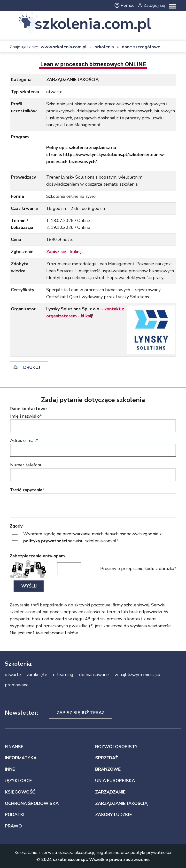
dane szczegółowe (141, 47)
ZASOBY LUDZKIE (113, 815)
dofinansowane (94, 675)
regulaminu (108, 852)
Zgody (16, 526)
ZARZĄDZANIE (110, 792)
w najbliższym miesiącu (137, 675)
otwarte (13, 675)
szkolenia (104, 47)
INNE (10, 769)
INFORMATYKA (21, 758)
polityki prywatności (151, 852)
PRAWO (13, 826)
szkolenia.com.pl (93, 24)
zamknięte (37, 675)
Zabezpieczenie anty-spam (37, 556)
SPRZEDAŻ (107, 758)
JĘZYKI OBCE (18, 781)
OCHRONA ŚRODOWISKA (32, 803)
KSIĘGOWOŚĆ (20, 792)
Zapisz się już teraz (81, 713)
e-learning (63, 675)
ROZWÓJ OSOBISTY (116, 747)
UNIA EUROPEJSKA (115, 781)
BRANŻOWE (108, 769)
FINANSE (14, 747)
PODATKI (15, 815)
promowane (17, 685)
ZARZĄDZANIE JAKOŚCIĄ (121, 803)
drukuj (32, 367)
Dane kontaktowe (28, 409)
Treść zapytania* (27, 490)
